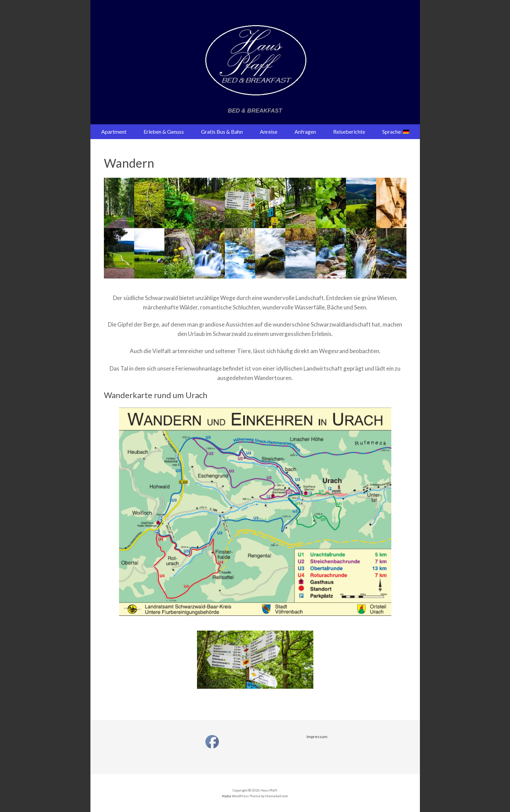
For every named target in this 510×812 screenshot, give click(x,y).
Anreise (269, 132)
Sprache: (396, 132)
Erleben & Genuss (164, 132)
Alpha (226, 796)
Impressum (317, 737)
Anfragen (305, 132)
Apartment (114, 132)
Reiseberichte (349, 132)
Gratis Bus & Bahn (222, 132)
